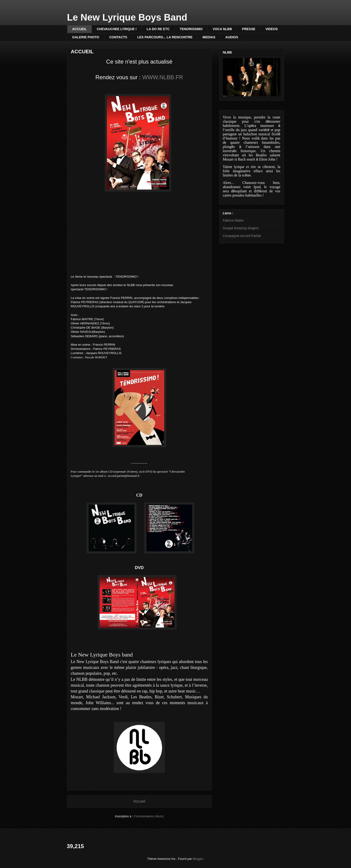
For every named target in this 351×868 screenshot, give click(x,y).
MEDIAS (209, 37)
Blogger (198, 859)
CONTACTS (118, 37)
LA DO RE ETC (158, 29)
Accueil (139, 801)
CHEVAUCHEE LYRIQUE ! (117, 29)
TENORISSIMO (191, 29)
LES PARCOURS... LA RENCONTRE (165, 37)
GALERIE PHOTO (86, 37)
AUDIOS (232, 37)
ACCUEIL (80, 29)
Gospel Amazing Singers (241, 228)
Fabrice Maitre (233, 220)
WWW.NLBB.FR (163, 77)
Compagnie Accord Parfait (242, 236)
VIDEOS (272, 29)
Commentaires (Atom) (149, 816)
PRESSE (249, 29)
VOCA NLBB (222, 29)
